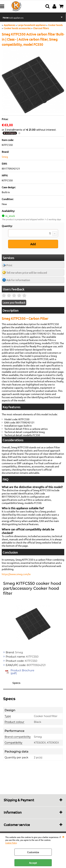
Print (9, 265)
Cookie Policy (11, 843)
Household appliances (13, 18)
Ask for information (18, 280)
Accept (33, 863)
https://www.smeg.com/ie (16, 574)
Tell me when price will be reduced (27, 273)
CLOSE (63, 837)
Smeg (5, 157)
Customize (33, 852)
